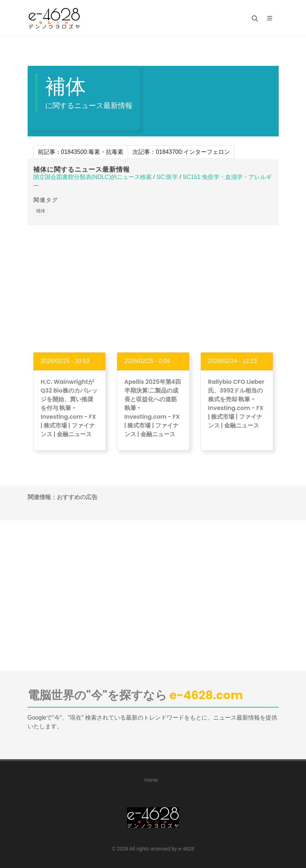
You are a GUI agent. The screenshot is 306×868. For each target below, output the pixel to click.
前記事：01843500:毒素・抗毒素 (81, 152)
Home (151, 780)
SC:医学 (167, 177)
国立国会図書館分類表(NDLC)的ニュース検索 (92, 177)
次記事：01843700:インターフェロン (181, 152)
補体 (41, 211)
